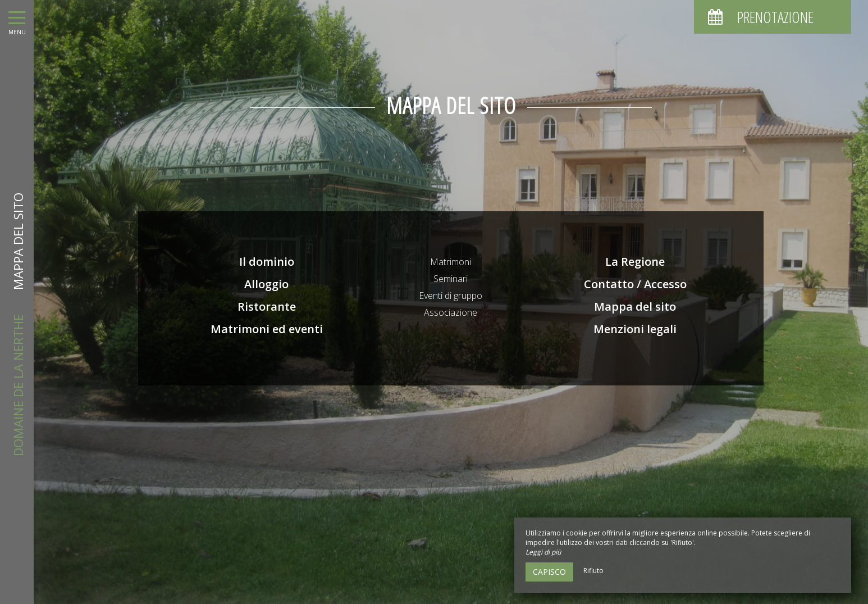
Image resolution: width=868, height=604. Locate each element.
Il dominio (267, 262)
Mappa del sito (635, 306)
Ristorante (267, 306)
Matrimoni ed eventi (267, 329)
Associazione (451, 312)
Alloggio (266, 284)
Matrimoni (451, 262)
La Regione (635, 262)
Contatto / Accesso (635, 284)
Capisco (549, 572)
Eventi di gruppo (451, 296)
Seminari (451, 279)
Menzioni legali (635, 329)
